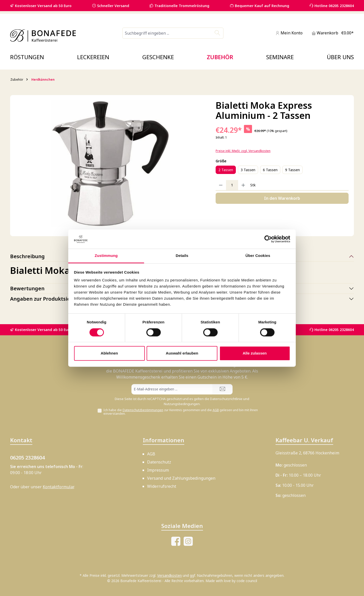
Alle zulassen (255, 353)
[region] (110, 164)
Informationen (164, 440)
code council (247, 581)
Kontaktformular (58, 487)
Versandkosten (169, 575)
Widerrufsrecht (162, 486)
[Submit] (222, 389)
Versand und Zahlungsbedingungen (181, 478)
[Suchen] (218, 33)
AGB (216, 410)
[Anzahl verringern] (221, 185)
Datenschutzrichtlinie (226, 399)
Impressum (158, 470)
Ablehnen (109, 353)
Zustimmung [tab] (106, 256)
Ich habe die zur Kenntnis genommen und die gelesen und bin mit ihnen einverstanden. (181, 412)
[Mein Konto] (289, 33)
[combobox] (167, 33)
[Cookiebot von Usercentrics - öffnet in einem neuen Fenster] (268, 239)
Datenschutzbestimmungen (143, 410)
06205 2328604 (27, 458)
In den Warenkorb (282, 198)
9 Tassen (292, 170)
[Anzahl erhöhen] (243, 185)
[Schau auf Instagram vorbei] (188, 541)
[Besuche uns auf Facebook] (176, 541)
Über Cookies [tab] (258, 256)
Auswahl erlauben (182, 353)
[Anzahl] (232, 185)
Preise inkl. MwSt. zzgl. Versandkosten (243, 151)
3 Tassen (248, 170)
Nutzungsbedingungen (182, 404)
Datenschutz (159, 462)
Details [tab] (182, 256)
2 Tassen (226, 170)
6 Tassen (270, 170)
